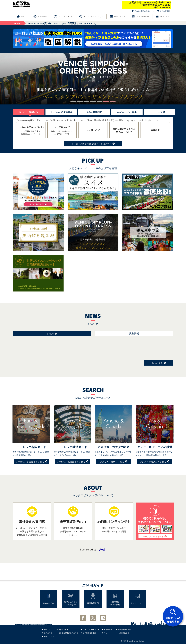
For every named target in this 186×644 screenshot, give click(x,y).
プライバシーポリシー (91, 630)
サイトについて (137, 603)
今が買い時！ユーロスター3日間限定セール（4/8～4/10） (63, 23)
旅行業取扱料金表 (90, 633)
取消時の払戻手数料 (115, 603)
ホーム (24, 16)
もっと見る (159, 363)
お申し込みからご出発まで (71, 603)
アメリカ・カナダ (65, 16)
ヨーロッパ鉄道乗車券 (61, 112)
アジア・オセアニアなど (93, 16)
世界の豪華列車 (143, 16)
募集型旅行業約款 (124, 630)
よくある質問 (165, 11)
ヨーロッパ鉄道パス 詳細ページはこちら (93, 144)
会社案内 (47, 630)
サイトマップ (49, 637)
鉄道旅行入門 (93, 603)
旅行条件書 (48, 633)
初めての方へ (48, 603)
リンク (107, 633)
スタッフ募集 (63, 630)
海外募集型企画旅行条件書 (68, 633)
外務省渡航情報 (123, 633)
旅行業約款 (108, 630)
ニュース (159, 112)
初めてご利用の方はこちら (144, 11)
